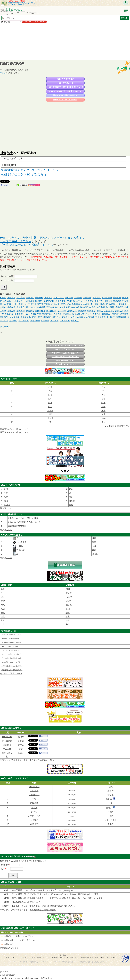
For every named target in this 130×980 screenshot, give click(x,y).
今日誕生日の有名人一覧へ (65, 361)
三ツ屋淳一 (8, 301)
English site (111, 957)
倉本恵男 (97, 314)
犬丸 (3, 605)
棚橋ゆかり (59, 298)
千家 (3, 613)
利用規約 (55, 957)
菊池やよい (67, 317)
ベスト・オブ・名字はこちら (65, 349)
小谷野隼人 (24, 321)
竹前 (103, 395)
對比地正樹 (101, 317)
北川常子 (111, 317)
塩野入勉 (56, 317)
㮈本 (68, 613)
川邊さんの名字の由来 (65, 79)
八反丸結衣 (107, 298)
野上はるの (20, 301)
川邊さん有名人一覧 (65, 83)
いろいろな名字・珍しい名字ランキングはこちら (65, 346)
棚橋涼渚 (30, 298)
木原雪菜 (54, 321)
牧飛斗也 (55, 304)
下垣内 (50, 411)
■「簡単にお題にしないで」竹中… (12, 666)
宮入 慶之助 (7, 741)
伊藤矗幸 (82, 311)
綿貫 (3, 617)
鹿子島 (69, 605)
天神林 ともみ (34, 816)
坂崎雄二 (106, 314)
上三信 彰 (34, 799)
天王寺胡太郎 (52, 307)
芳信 (6, 489)
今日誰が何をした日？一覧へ (43, 910)
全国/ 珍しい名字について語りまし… (19, 936)
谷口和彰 (62, 311)
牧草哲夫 (113, 304)
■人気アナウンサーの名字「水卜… (12, 650)
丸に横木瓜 (21, 542)
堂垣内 (7, 505)
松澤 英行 (34, 820)
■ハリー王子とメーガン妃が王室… (12, 643)
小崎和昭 (115, 314)
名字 (3, 869)
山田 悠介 (7, 745)
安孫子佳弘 (40, 311)
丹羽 (94, 538)
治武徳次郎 (49, 301)
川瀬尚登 (39, 304)
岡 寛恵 (34, 808)
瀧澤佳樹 (39, 298)
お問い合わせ (64, 957)
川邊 (3, 153)
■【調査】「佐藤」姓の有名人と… (12, 646)
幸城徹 (47, 304)
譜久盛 (95, 554)
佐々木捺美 (78, 317)
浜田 (3, 589)
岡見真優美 (121, 317)
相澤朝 (3, 298)
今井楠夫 (95, 304)
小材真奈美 (89, 317)
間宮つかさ (31, 307)
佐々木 (50, 418)
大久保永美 (14, 317)
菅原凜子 (119, 307)
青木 (3, 620)
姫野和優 (101, 307)
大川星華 (37, 314)
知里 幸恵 (34, 824)
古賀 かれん (34, 795)
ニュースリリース (24, 957)
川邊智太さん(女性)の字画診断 (65, 100)
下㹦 (68, 609)
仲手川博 (89, 301)
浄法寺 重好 (34, 787)
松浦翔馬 (39, 301)
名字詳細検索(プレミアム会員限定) (34, 22)
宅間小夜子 (37, 317)
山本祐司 (85, 304)
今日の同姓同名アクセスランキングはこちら (29, 170)
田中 (50, 399)
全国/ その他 (8, 944)
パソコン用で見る (60, 955)
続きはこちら (22, 429)
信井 (50, 407)
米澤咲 (100, 311)
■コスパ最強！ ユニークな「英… (11, 662)
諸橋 (6, 501)
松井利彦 (75, 321)
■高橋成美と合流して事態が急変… (12, 670)
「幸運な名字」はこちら (16, 241)
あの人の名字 (7, 276)
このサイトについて (10, 957)
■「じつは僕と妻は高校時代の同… (12, 658)
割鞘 (68, 589)
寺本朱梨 (13, 321)
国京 (50, 395)
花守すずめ (66, 304)
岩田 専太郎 (7, 737)
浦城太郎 (104, 304)
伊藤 (94, 542)
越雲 (103, 414)
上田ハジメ (72, 311)
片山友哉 (71, 301)
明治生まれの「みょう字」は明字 (23, 518)
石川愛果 (4, 317)
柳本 (68, 624)
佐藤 (103, 387)
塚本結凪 (84, 307)
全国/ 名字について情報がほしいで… (19, 940)
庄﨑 (71, 505)
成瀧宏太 (76, 314)
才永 (71, 489)
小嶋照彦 (21, 311)
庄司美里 (122, 304)
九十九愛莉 (18, 304)
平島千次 (28, 314)
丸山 (3, 609)
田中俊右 (99, 301)
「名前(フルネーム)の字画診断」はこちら (27, 245)
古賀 (3, 601)
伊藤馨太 (30, 311)
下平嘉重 (11, 298)
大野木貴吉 (47, 314)
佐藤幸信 (11, 307)
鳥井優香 (41, 307)
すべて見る (5, 327)
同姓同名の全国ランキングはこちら (24, 174)
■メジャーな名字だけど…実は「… (12, 654)
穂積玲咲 (75, 307)
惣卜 (68, 617)
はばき (69, 601)
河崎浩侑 (108, 301)
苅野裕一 (117, 298)
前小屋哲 (110, 307)
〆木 (50, 387)
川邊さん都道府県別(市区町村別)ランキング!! (65, 87)
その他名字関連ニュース (11, 674)
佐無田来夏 (65, 307)
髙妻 (6, 497)
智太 (10, 153)
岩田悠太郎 (61, 301)
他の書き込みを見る (9, 948)
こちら (3, 73)
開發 (103, 407)
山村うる (80, 301)
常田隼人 (67, 314)
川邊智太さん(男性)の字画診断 (65, 95)
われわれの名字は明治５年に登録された (26, 522)
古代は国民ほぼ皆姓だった (20, 526)
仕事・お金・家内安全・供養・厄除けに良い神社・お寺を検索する (42, 238)
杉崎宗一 (87, 298)
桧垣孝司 (47, 317)
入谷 (94, 546)
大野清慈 (117, 301)
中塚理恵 (78, 298)
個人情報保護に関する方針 (41, 957)
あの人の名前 (7, 280)
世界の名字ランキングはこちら (65, 364)
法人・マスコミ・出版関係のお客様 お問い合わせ (87, 957)
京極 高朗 (7, 749)
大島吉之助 (26, 317)
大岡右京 (119, 311)
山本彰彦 (19, 314)
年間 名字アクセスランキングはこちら (65, 353)
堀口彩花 (9, 314)
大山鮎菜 (7, 304)
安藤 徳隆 (34, 803)
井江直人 (48, 298)
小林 (6, 493)
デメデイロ (71, 593)
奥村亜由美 (51, 311)
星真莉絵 (97, 298)
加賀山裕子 (35, 321)
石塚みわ (11, 311)
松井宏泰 (21, 298)
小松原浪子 (29, 304)
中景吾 (92, 307)
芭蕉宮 (69, 597)
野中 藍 (34, 812)
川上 (3, 624)
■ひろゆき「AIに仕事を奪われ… (11, 639)
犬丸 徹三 (34, 791)
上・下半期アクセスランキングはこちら (65, 357)
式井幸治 (124, 314)
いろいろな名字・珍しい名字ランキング (65, 91)
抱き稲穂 (20, 550)
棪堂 (68, 620)
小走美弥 (45, 321)
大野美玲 (58, 314)
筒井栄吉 (69, 298)
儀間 (50, 414)
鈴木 (50, 403)
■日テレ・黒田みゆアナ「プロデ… (12, 635)
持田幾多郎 (65, 321)
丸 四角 (19, 546)
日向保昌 (30, 301)
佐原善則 (76, 304)
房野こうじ (86, 314)
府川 (71, 497)
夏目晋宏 (21, 307)
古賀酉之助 (109, 311)
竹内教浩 (91, 311)
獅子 (3, 597)
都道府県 (5, 865)
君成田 (72, 501)
